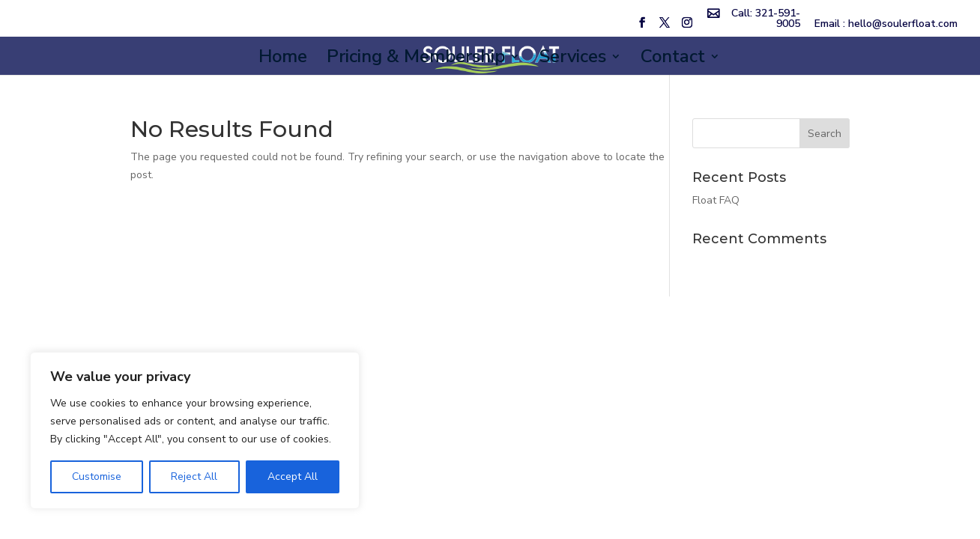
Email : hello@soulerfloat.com (886, 25)
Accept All (293, 476)
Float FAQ (716, 200)
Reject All (194, 476)
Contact (673, 60)
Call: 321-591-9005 (766, 19)
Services (573, 60)
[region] (195, 430)
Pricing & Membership (416, 60)
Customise (97, 476)
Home (283, 60)
